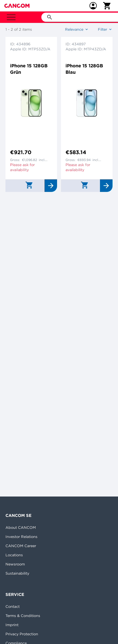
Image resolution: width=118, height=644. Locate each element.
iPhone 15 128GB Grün (29, 69)
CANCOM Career (21, 546)
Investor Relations (21, 537)
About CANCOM (21, 527)
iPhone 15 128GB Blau (84, 69)
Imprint (12, 625)
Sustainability (17, 573)
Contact (13, 606)
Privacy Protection (22, 634)
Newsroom (15, 564)
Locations (14, 555)
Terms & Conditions (23, 616)
